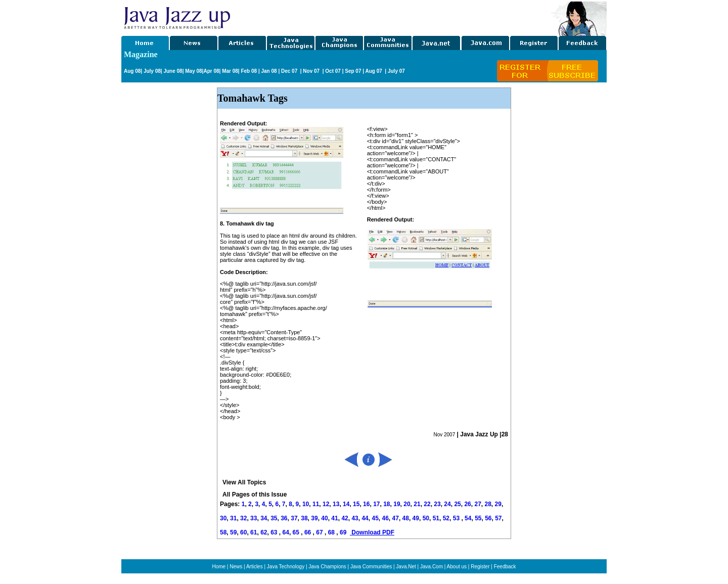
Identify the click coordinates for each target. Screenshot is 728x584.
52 (446, 518)
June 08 (173, 71)
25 (457, 504)
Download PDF (372, 532)
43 (355, 518)
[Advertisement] (391, 17)
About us (457, 567)
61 (254, 532)
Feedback (505, 567)
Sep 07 (353, 71)
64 (286, 532)
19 (397, 504)
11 (316, 504)
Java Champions (327, 567)
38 (304, 518)
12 (326, 504)
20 (407, 504)
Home (219, 567)
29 (498, 504)
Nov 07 (312, 71)
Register (480, 567)
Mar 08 (229, 71)
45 (375, 518)
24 (447, 504)
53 (456, 518)
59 (233, 532)
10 (306, 504)
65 (297, 532)
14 (346, 504)
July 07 (396, 71)
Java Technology (286, 567)
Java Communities (371, 567)
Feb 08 (248, 71)
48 (406, 518)
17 (376, 504)
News (236, 567)
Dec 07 (290, 71)
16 (366, 504)
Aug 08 (132, 71)
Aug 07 (374, 71)
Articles (255, 567)
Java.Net (406, 567)
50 (426, 518)
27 (477, 504)
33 (254, 518)
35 (274, 518)
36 (284, 518)
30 (223, 518)
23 (437, 504)
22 (427, 504)
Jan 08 (269, 71)
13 (336, 504)
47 (396, 518)
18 (386, 504)
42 (345, 518)
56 (488, 518)
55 (478, 518)
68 (332, 532)
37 (294, 518)
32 (243, 518)
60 (243, 532)
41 (334, 518)
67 (320, 532)
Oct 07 (333, 71)
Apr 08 (211, 71)
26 (467, 504)
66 (309, 532)
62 (264, 532)
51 (436, 518)
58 (223, 532)
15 (356, 504)
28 (488, 504)
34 (264, 518)
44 (365, 518)
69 (344, 532)
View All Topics (244, 482)
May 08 (193, 71)
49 (416, 518)
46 (385, 518)
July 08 (152, 71)
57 (498, 518)
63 (275, 532)
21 (417, 504)
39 (314, 518)
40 (324, 518)
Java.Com (431, 567)
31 (233, 518)
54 (468, 518)
